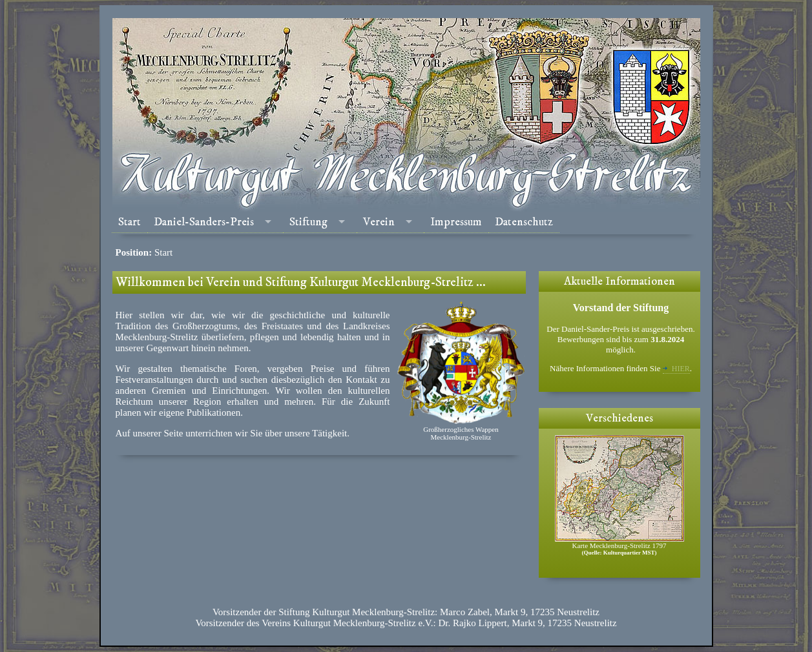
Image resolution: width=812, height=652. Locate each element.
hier (676, 369)
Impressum (456, 222)
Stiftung (308, 222)
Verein (379, 222)
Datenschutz (524, 222)
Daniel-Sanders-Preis (204, 222)
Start (130, 222)
